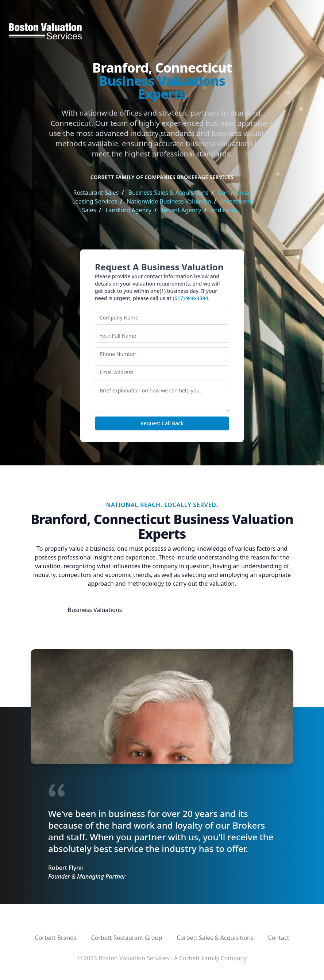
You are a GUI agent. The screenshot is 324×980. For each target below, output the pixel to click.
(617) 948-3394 (191, 298)
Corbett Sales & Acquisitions (215, 938)
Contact (279, 938)
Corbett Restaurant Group (127, 938)
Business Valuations (95, 610)
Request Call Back (162, 423)
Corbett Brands (56, 938)
